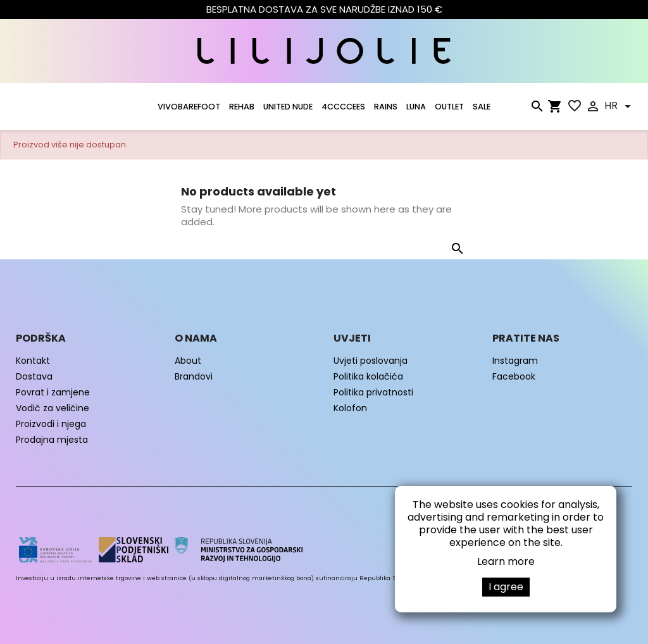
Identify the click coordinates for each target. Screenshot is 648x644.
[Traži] (537, 109)
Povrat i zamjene (53, 392)
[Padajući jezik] (620, 106)
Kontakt (33, 361)
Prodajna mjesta (52, 440)
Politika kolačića (368, 376)
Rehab (242, 107)
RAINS (386, 107)
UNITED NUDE (288, 107)
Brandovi (194, 376)
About (188, 361)
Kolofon (350, 408)
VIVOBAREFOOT (189, 107)
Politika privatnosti (373, 392)
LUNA (416, 107)
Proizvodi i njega (51, 424)
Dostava (34, 376)
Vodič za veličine (53, 408)
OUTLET (449, 107)
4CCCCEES (343, 107)
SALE (482, 107)
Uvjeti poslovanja (371, 361)
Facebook (514, 376)
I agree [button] (506, 587)
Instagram (515, 361)
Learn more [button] (506, 561)
